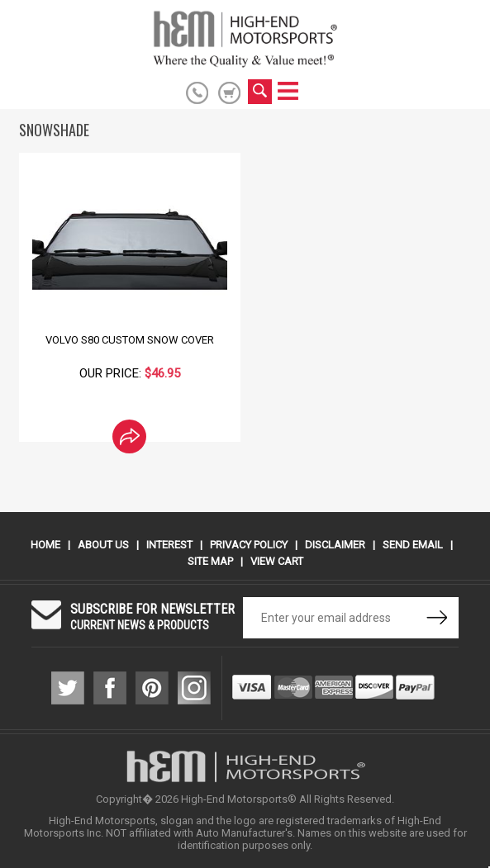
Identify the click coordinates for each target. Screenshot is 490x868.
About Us (103, 545)
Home (45, 545)
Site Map (210, 561)
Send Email (413, 545)
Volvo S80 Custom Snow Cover (130, 340)
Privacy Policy (249, 545)
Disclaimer (335, 545)
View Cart (277, 561)
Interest (169, 545)
